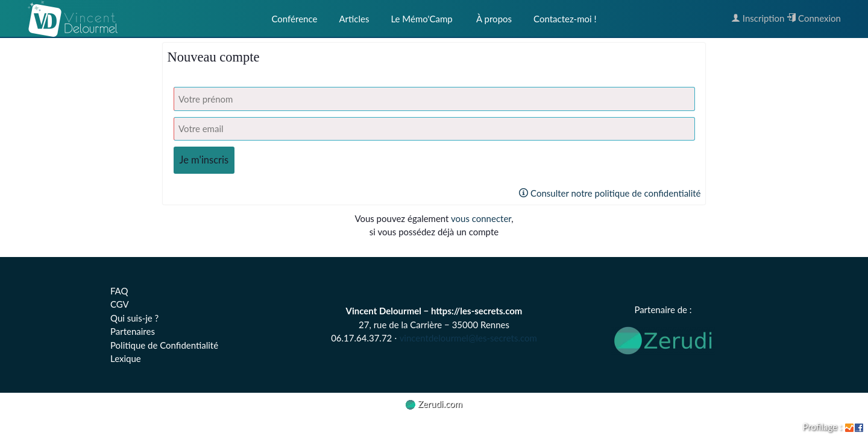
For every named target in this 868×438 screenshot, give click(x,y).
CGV (120, 304)
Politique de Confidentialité (164, 345)
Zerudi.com (434, 404)
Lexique (126, 358)
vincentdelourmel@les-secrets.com (468, 338)
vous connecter (481, 218)
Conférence (294, 19)
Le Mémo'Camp (421, 19)
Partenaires (133, 331)
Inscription (758, 18)
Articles (354, 19)
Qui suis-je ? (134, 318)
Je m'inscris (204, 160)
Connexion (814, 18)
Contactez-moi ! (565, 19)
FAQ (119, 291)
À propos (493, 19)
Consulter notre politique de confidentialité (610, 193)
